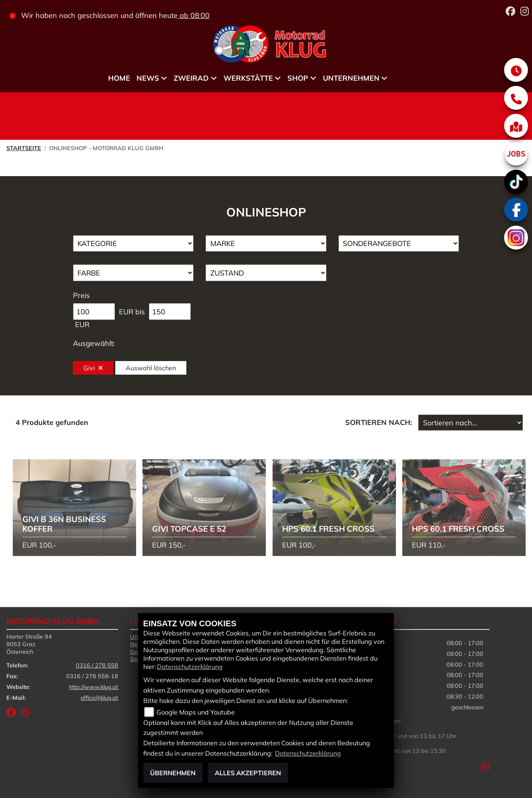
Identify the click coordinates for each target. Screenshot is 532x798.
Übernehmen (173, 773)
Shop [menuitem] (298, 78)
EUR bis (132, 312)
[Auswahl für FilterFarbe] (133, 273)
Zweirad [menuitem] (191, 78)
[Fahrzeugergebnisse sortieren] (471, 423)
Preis (81, 295)
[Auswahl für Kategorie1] (133, 244)
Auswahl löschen (151, 368)
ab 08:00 (194, 15)
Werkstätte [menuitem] (248, 78)
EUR (82, 325)
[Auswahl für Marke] (266, 244)
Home (119, 78)
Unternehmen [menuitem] (351, 78)
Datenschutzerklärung (190, 667)
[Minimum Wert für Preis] (94, 312)
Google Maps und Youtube (196, 712)
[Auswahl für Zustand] (266, 273)
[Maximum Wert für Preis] (170, 312)
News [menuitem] (148, 78)
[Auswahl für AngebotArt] (399, 244)
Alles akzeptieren (248, 773)
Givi (93, 368)
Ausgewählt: (94, 343)
